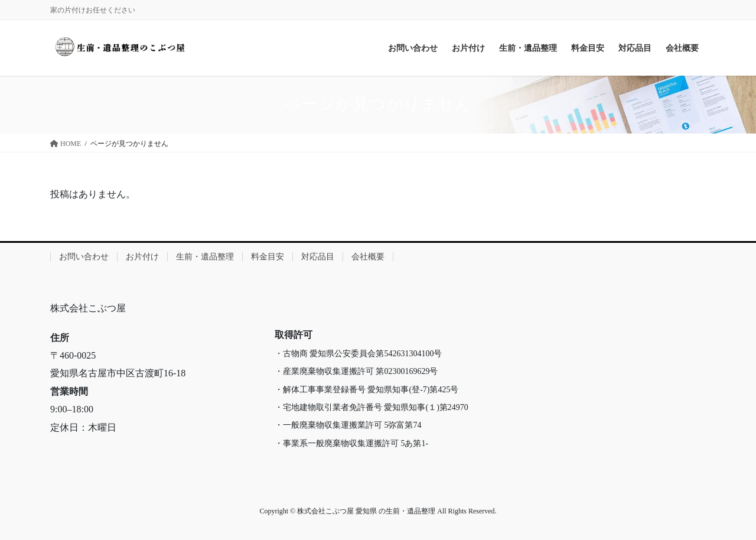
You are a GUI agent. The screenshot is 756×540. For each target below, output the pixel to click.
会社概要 (368, 257)
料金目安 (268, 257)
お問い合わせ (84, 257)
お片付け (142, 257)
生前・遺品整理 (205, 257)
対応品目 (318, 257)
